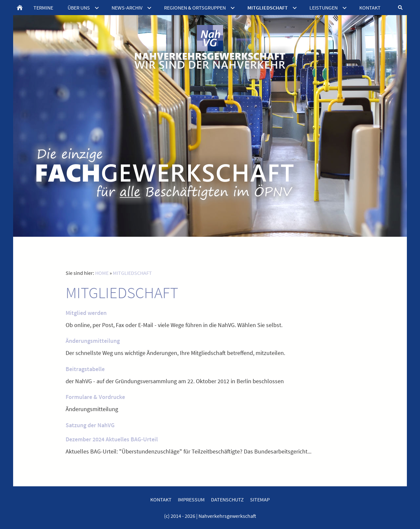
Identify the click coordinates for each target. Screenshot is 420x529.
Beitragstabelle (85, 369)
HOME (102, 273)
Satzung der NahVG (90, 425)
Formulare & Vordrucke (95, 397)
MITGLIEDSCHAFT (132, 273)
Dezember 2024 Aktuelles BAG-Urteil (112, 439)
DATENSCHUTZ (227, 499)
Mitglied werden (86, 313)
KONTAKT (161, 499)
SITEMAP (260, 499)
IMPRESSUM (191, 499)
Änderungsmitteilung (93, 341)
